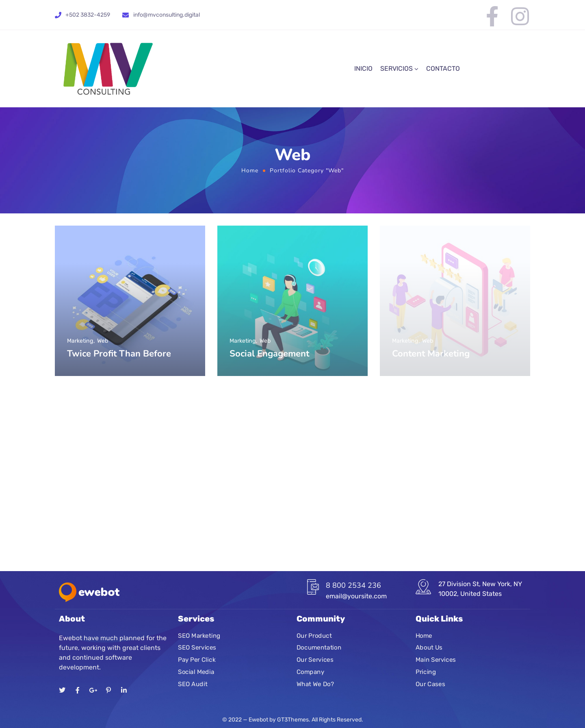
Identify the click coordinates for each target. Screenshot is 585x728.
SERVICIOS (396, 68)
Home (250, 171)
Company (310, 672)
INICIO (363, 68)
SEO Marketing (199, 636)
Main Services (436, 660)
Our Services (315, 660)
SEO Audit (193, 684)
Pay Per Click (197, 660)
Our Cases (430, 684)
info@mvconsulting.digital (167, 15)
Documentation (319, 648)
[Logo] (108, 69)
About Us (429, 648)
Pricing (426, 672)
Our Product (314, 636)
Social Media (196, 672)
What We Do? (315, 684)
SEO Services (197, 648)
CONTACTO (443, 68)
